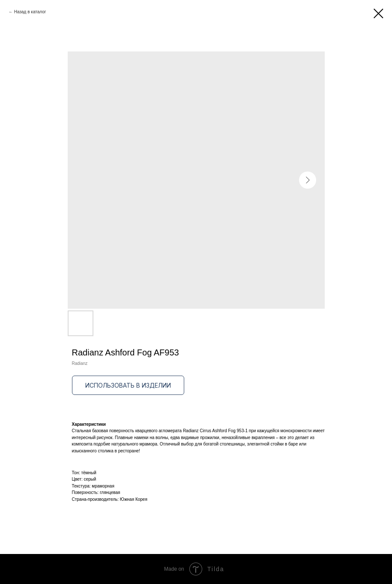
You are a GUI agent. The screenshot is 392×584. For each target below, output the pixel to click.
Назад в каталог (30, 12)
